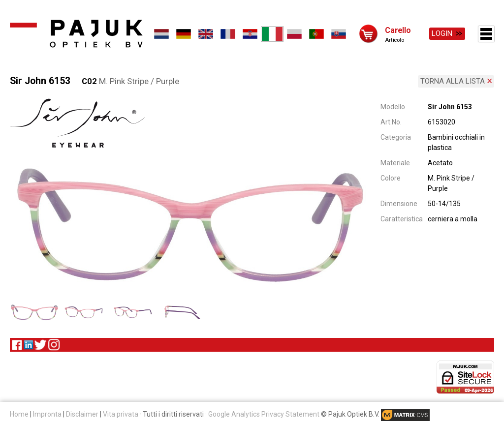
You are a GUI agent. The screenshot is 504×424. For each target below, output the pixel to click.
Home (19, 414)
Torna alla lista (453, 81)
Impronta (47, 414)
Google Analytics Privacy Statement (264, 414)
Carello (398, 30)
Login (442, 33)
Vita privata (121, 414)
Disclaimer (82, 414)
